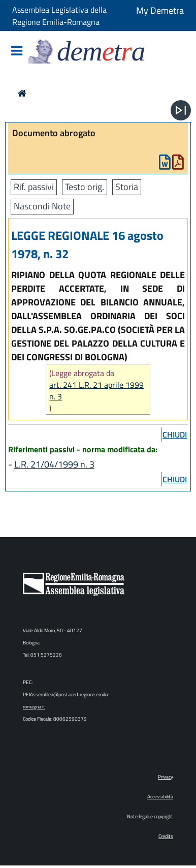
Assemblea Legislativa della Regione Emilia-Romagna (59, 16)
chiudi (175, 435)
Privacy (166, 777)
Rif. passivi (34, 187)
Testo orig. (85, 187)
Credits (166, 836)
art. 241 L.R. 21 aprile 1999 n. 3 (96, 391)
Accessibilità (160, 797)
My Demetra (160, 10)
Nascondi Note (42, 206)
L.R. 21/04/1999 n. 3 (54, 464)
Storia (127, 187)
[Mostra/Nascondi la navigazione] (17, 52)
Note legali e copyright (150, 816)
